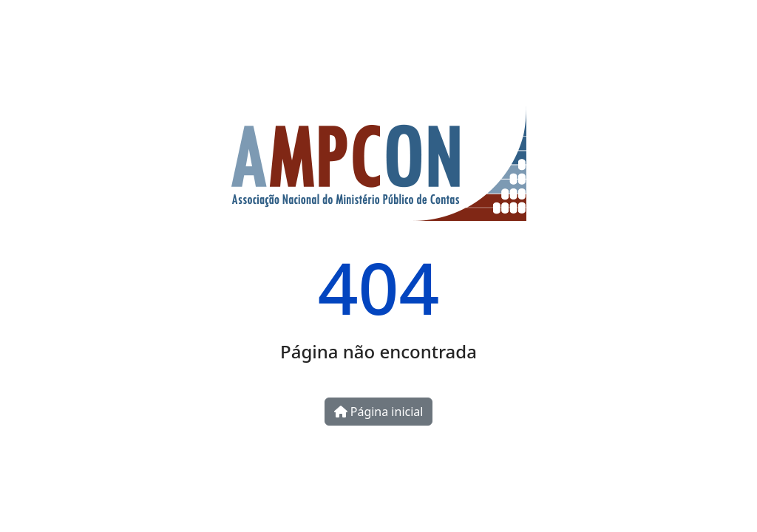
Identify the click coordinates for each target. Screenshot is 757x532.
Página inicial (379, 412)
